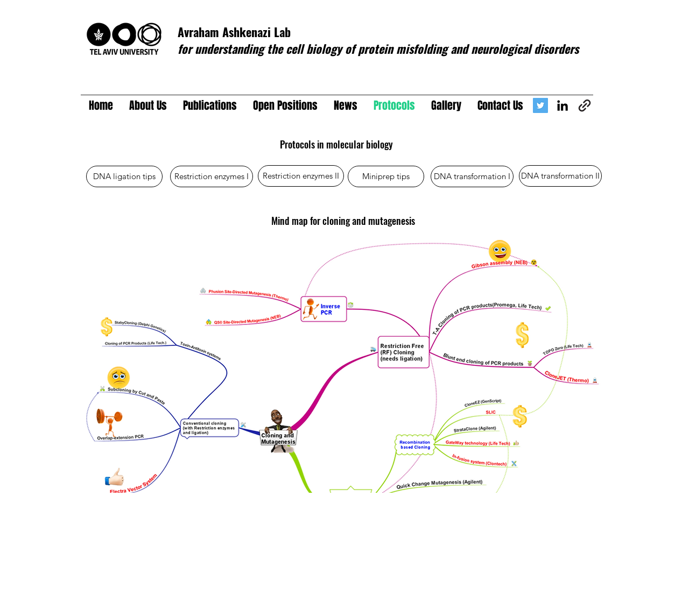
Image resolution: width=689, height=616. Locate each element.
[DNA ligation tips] (124, 176)
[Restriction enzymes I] (212, 176)
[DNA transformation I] (472, 176)
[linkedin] (563, 105)
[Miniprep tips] (386, 176)
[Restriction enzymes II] (301, 176)
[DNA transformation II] (560, 176)
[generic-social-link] (585, 105)
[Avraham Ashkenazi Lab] (540, 105)
